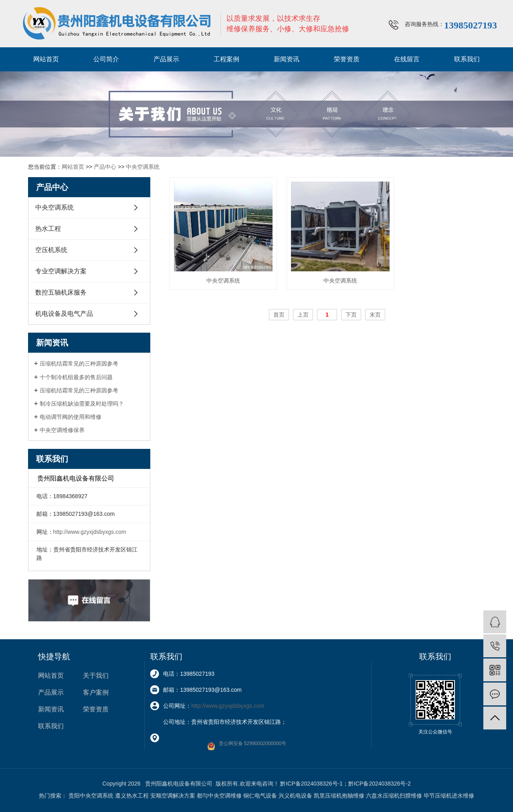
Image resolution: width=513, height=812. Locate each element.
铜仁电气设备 (260, 796)
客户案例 (96, 692)
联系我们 (467, 59)
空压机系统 (51, 250)
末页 (375, 315)
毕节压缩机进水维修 (449, 796)
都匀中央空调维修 (219, 796)
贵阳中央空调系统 (91, 796)
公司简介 (106, 59)
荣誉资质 (347, 59)
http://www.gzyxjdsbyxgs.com (90, 532)
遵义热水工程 (132, 796)
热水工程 (48, 229)
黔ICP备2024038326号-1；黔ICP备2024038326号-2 (345, 784)
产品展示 (166, 59)
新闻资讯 (287, 59)
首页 (279, 315)
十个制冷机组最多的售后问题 (76, 377)
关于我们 (96, 676)
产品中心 (105, 167)
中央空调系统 (143, 167)
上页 (303, 315)
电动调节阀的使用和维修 (71, 417)
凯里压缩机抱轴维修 (339, 796)
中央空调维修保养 (62, 430)
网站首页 (46, 59)
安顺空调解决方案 (173, 796)
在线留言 (407, 59)
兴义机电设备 (295, 796)
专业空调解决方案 (61, 271)
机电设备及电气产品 (64, 314)
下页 (351, 315)
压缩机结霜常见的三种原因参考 (79, 364)
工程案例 (226, 59)
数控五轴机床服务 (61, 292)
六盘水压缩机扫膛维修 (394, 796)
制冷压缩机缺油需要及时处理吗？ (82, 404)
